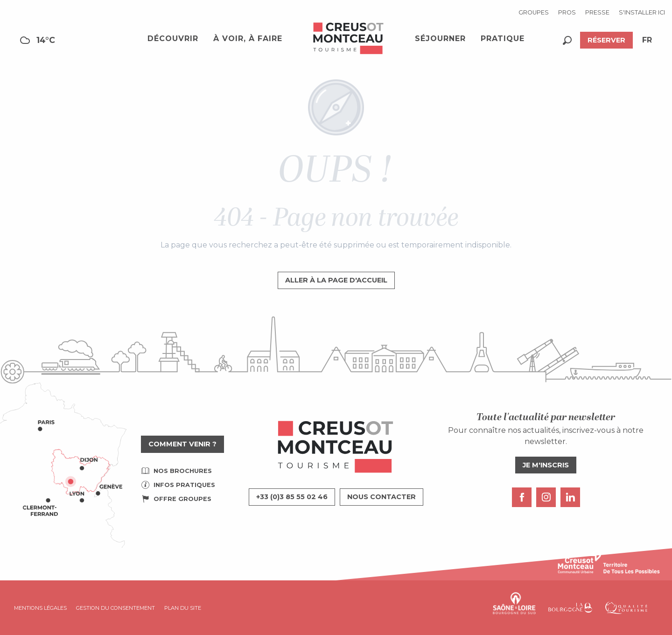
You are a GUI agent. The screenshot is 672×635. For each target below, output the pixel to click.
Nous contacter (381, 497)
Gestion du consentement (115, 608)
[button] (567, 40)
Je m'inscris (546, 465)
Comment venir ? (182, 444)
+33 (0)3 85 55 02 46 (292, 497)
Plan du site (183, 608)
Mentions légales (40, 608)
